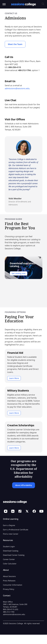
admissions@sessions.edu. (17, 88)
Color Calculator (10, 564)
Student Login (9, 546)
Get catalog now (19, 273)
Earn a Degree (9, 525)
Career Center (9, 559)
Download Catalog (11, 551)
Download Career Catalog (14, 555)
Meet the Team (15, 44)
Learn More (14, 378)
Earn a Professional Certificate (16, 530)
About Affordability (24, 485)
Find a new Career (11, 534)
